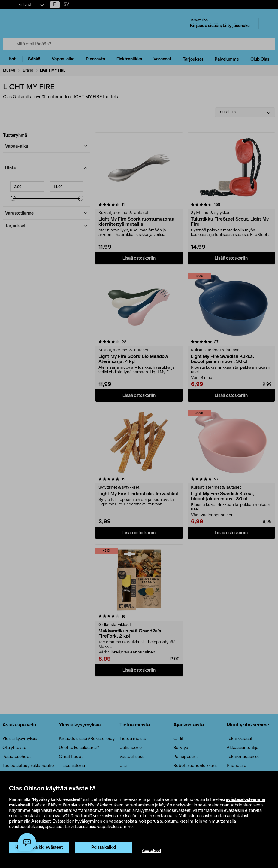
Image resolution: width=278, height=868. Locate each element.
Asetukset (41, 821)
